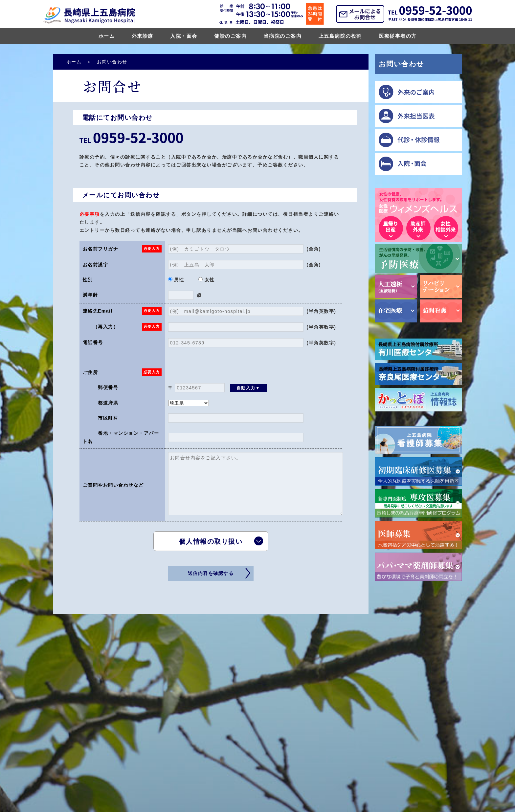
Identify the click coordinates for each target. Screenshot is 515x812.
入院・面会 (184, 36)
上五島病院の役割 (340, 36)
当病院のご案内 (283, 36)
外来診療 (143, 36)
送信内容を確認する (211, 573)
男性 (176, 280)
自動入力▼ (248, 388)
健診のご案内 (230, 36)
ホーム (107, 36)
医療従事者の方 (398, 36)
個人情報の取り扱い (211, 541)
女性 (206, 280)
